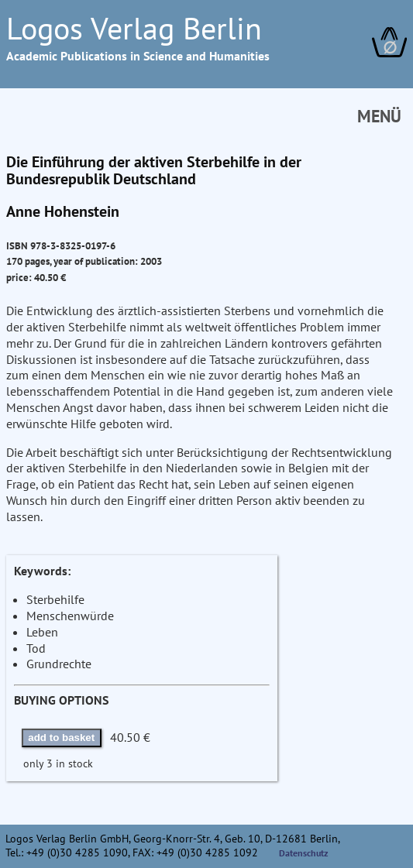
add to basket (61, 738)
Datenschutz (304, 853)
